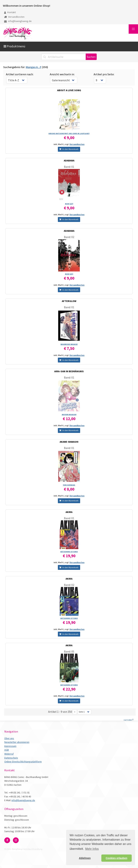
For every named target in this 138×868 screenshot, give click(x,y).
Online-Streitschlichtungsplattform (23, 762)
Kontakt (10, 12)
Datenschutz (11, 758)
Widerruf (9, 754)
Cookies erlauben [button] (116, 858)
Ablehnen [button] (85, 858)
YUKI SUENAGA (69, 485)
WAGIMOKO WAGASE (69, 344)
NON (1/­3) (69, 204)
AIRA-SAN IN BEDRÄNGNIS (69, 371)
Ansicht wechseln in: (62, 74)
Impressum (10, 746)
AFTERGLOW (69, 301)
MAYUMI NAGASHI (69, 414)
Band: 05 (69, 651)
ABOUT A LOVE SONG (69, 90)
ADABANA (69, 161)
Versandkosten (14, 17)
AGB (7, 750)
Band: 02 (69, 237)
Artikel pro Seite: (104, 74)
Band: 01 (69, 167)
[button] (133, 29)
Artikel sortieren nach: (20, 74)
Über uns (9, 738)
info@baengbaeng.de (18, 21)
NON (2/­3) (69, 274)
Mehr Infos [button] (92, 849)
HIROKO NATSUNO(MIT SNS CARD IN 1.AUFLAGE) (69, 133)
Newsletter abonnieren (17, 742)
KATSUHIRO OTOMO (69, 552)
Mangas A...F (34, 67)
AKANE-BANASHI (69, 442)
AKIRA (69, 512)
